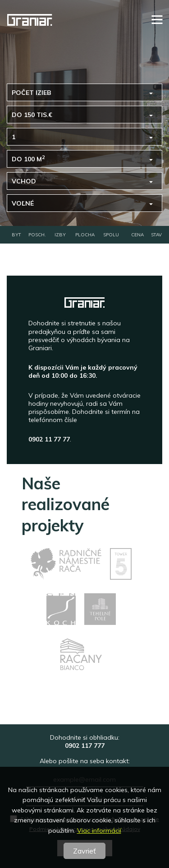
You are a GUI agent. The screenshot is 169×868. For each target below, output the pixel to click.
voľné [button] (23, 203)
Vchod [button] (24, 181)
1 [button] (14, 137)
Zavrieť (84, 851)
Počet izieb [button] (32, 93)
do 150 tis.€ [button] (32, 115)
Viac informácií (99, 830)
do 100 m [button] (28, 159)
